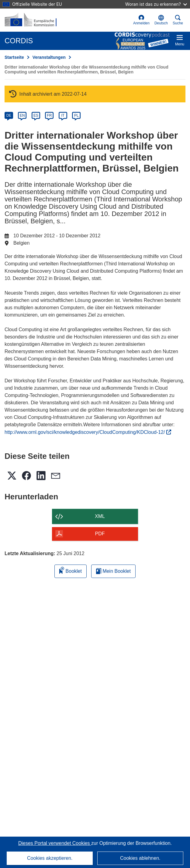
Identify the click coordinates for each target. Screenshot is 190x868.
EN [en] (22, 115)
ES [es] (36, 115)
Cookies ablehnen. (140, 858)
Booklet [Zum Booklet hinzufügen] (71, 570)
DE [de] (9, 115)
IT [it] (63, 115)
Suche (178, 20)
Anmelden (141, 20)
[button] (161, 20)
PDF (100, 534)
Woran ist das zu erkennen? (156, 4)
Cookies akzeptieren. (50, 858)
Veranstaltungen (49, 57)
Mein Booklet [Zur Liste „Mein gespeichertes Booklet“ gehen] (113, 571)
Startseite (14, 57)
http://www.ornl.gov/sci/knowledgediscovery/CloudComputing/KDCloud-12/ (88, 432)
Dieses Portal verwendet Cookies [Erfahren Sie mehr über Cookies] (55, 843)
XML (100, 516)
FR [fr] (49, 115)
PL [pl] (76, 115)
